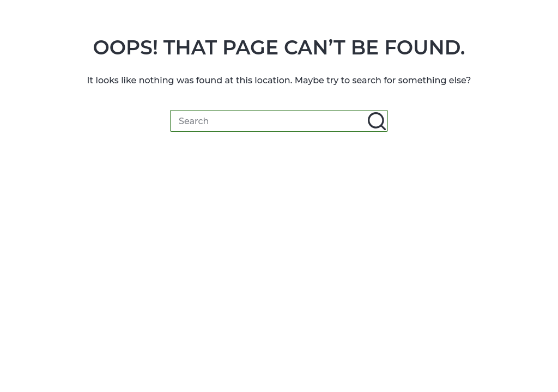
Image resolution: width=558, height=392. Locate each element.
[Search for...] (268, 121)
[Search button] (377, 121)
